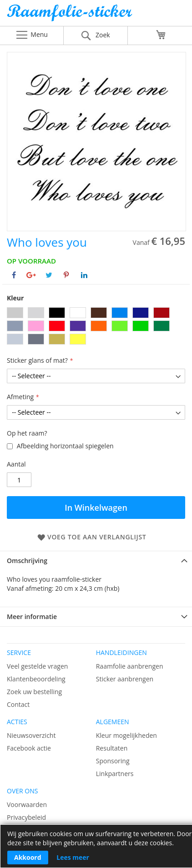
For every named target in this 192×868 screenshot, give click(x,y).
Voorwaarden (27, 805)
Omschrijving (27, 561)
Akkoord (28, 857)
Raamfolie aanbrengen (130, 666)
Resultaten (112, 748)
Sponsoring (113, 761)
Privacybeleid (26, 817)
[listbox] (96, 327)
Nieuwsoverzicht (31, 735)
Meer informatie (32, 617)
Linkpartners (115, 774)
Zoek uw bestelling (34, 692)
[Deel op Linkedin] (84, 275)
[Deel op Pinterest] (66, 275)
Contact (18, 704)
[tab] (96, 561)
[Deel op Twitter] (49, 275)
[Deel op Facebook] (14, 275)
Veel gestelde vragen (37, 666)
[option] (15, 313)
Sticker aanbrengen (125, 679)
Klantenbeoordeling (36, 679)
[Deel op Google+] (31, 275)
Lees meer (73, 857)
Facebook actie (29, 748)
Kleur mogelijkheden (126, 735)
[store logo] (96, 15)
